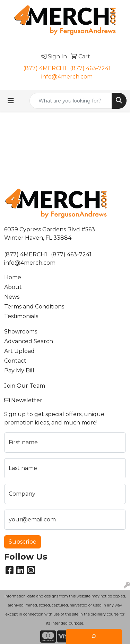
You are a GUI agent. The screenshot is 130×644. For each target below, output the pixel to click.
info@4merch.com (67, 77)
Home (13, 277)
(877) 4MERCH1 (45, 68)
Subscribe (23, 542)
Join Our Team (25, 386)
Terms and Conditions (34, 307)
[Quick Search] (71, 101)
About (13, 287)
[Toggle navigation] (11, 101)
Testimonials (21, 316)
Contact (15, 361)
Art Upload (19, 351)
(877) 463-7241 (90, 68)
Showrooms (21, 332)
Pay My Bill (19, 370)
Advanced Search (29, 341)
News (12, 297)
